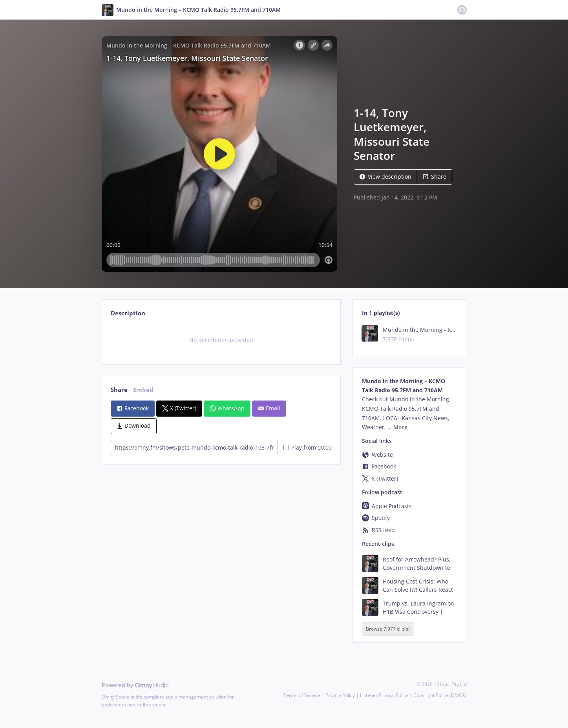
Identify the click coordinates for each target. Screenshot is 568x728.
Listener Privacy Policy (384, 695)
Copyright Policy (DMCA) (440, 695)
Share (435, 177)
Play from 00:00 (308, 447)
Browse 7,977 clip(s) (388, 629)
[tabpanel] (221, 340)
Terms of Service (302, 695)
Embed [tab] (143, 390)
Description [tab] (128, 313)
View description (385, 177)
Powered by (135, 685)
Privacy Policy (340, 695)
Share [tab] (119, 390)
